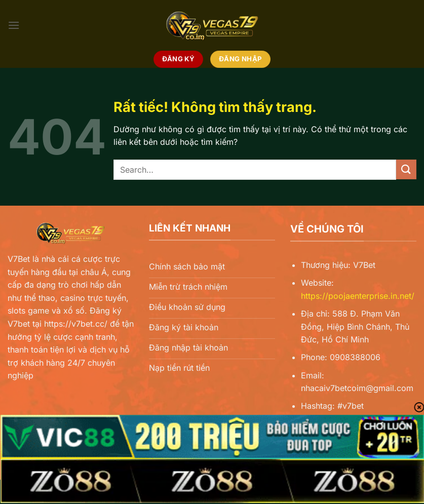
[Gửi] (406, 169)
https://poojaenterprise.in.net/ (358, 296)
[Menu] (14, 25)
